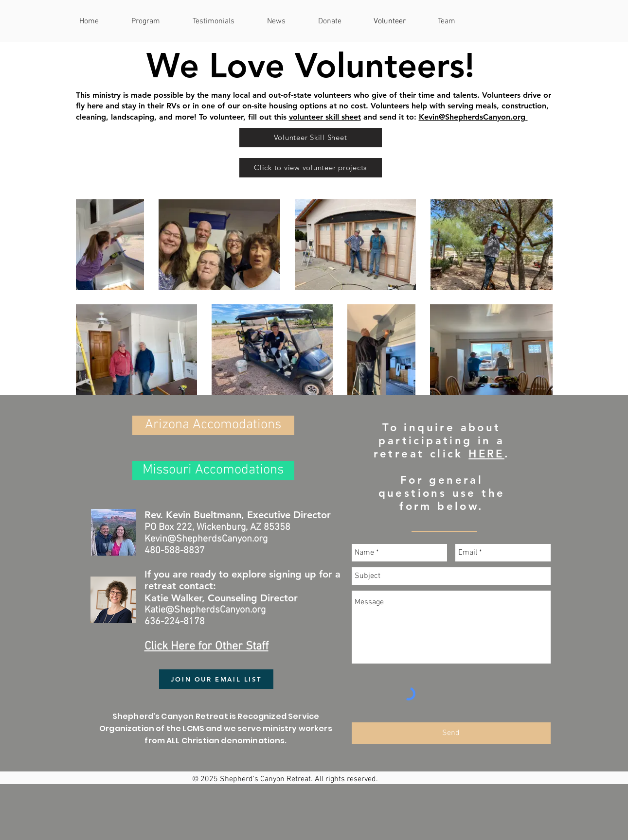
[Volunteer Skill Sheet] (311, 138)
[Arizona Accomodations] (213, 425)
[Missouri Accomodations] (213, 471)
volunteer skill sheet (325, 117)
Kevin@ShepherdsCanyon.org (473, 117)
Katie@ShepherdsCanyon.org (205, 610)
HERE (486, 454)
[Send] (451, 733)
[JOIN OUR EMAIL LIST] (216, 679)
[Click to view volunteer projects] (311, 168)
